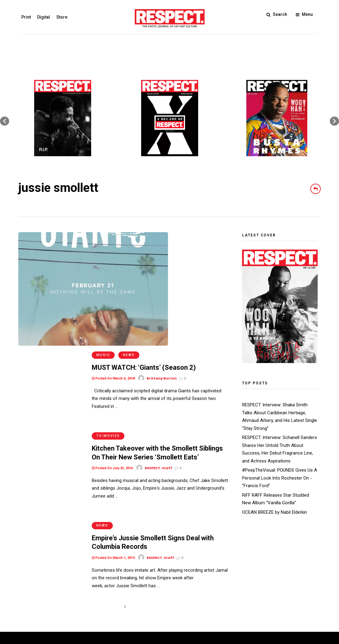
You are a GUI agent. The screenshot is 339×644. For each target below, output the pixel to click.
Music (103, 236)
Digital (41, 17)
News (129, 236)
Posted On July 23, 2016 (112, 343)
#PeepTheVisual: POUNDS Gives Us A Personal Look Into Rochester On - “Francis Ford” (280, 478)
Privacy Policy (64, 601)
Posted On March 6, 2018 (113, 260)
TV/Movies (108, 310)
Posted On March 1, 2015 (113, 425)
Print (23, 17)
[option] (63, 118)
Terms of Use (32, 601)
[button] (5, 121)
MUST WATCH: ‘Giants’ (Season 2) (144, 249)
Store (59, 17)
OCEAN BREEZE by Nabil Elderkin (275, 512)
